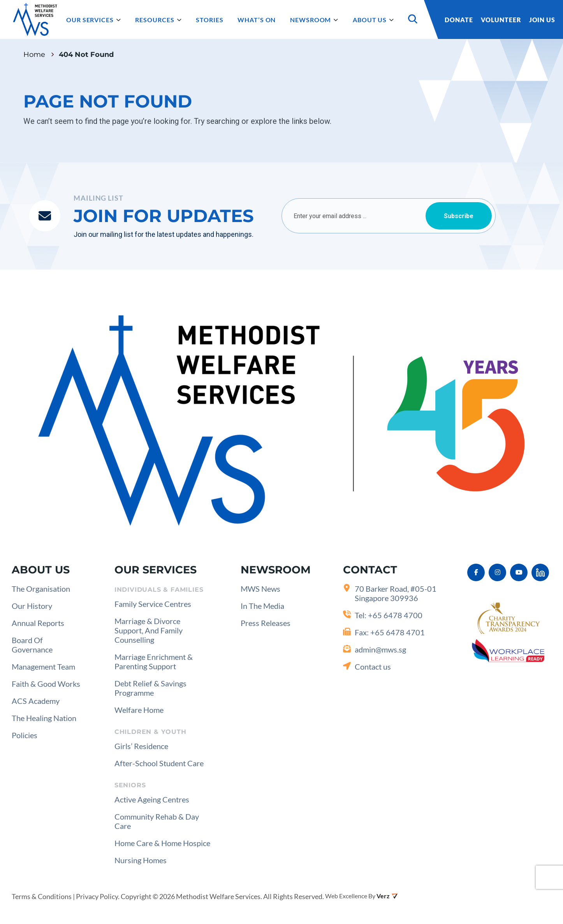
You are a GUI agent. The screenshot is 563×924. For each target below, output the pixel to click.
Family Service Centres (153, 604)
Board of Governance (32, 645)
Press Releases (266, 623)
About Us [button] (373, 20)
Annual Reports (38, 623)
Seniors (130, 785)
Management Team (43, 667)
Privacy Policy (97, 896)
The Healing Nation (44, 718)
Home (34, 55)
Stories (209, 20)
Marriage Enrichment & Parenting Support (154, 661)
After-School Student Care (159, 763)
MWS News (260, 589)
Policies (25, 735)
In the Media (262, 606)
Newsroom (314, 20)
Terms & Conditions (42, 896)
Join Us (542, 20)
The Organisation (41, 589)
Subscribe (459, 216)
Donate (459, 20)
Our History (32, 606)
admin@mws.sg (380, 649)
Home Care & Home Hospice (162, 843)
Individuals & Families (159, 590)
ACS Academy (36, 701)
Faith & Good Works (46, 684)
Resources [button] (158, 20)
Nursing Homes (141, 860)
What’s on (257, 20)
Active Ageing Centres (152, 799)
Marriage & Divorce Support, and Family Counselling (149, 630)
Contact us (373, 667)
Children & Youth (150, 732)
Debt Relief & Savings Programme (150, 688)
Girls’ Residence (141, 746)
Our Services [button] (94, 20)
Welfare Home (139, 710)
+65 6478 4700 (395, 615)
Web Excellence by (350, 896)
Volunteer (501, 20)
